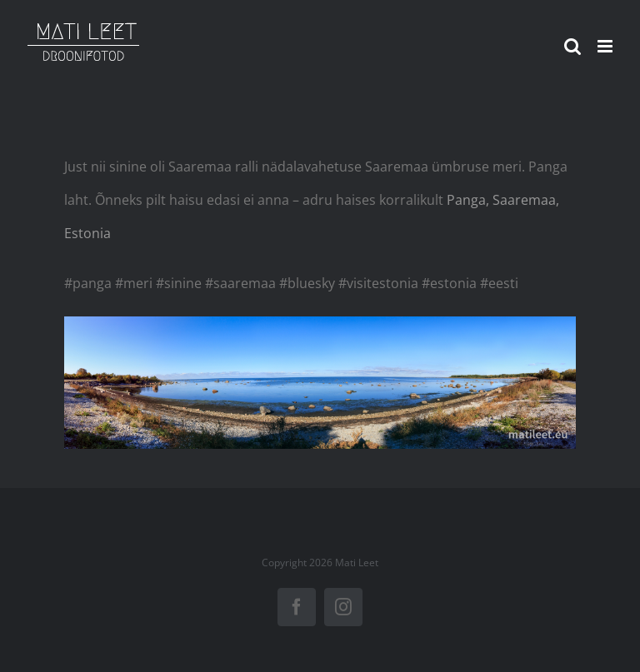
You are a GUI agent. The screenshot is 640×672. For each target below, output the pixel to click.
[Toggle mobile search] (572, 46)
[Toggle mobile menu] (606, 46)
